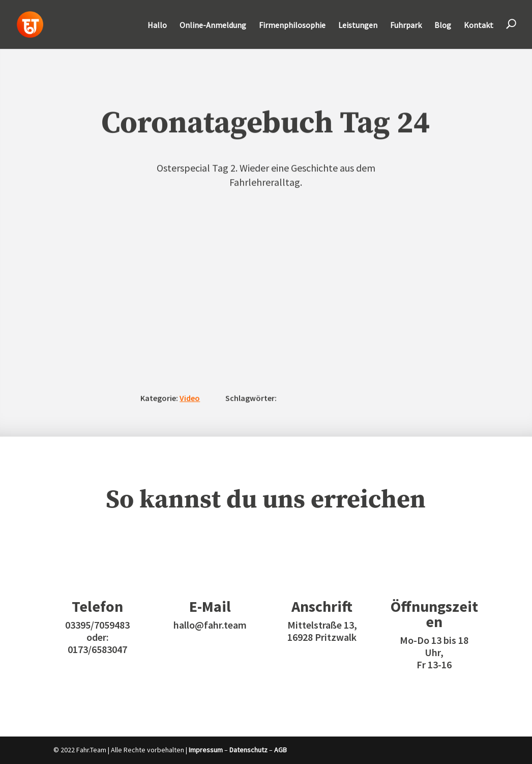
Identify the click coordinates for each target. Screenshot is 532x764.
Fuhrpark (406, 26)
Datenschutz (248, 750)
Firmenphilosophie (292, 26)
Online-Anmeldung (213, 26)
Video (190, 398)
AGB (280, 750)
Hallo (157, 26)
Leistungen (358, 26)
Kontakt (479, 26)
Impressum (206, 750)
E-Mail (210, 606)
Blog (443, 26)
